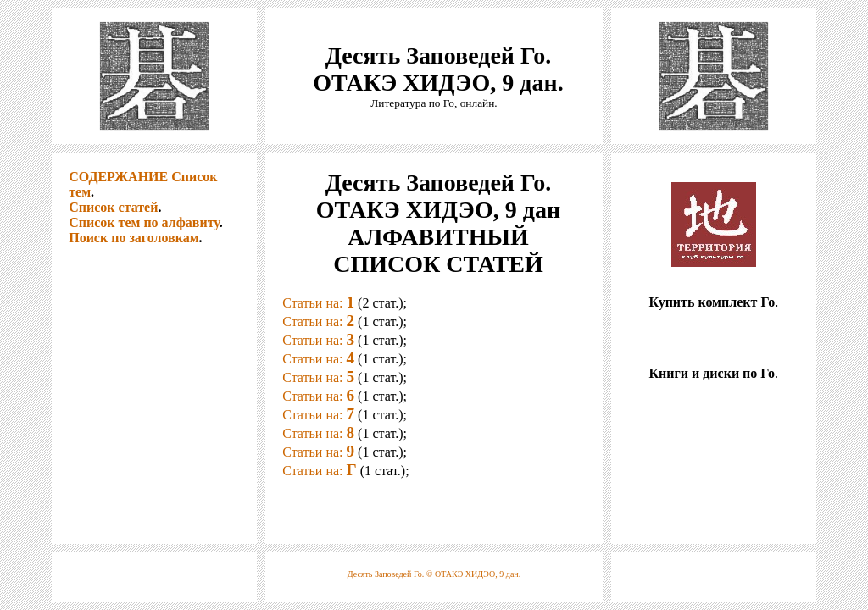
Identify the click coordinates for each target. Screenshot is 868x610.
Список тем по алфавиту (144, 222)
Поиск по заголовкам (134, 238)
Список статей (113, 207)
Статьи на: (318, 303)
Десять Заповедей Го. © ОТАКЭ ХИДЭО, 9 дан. (434, 574)
